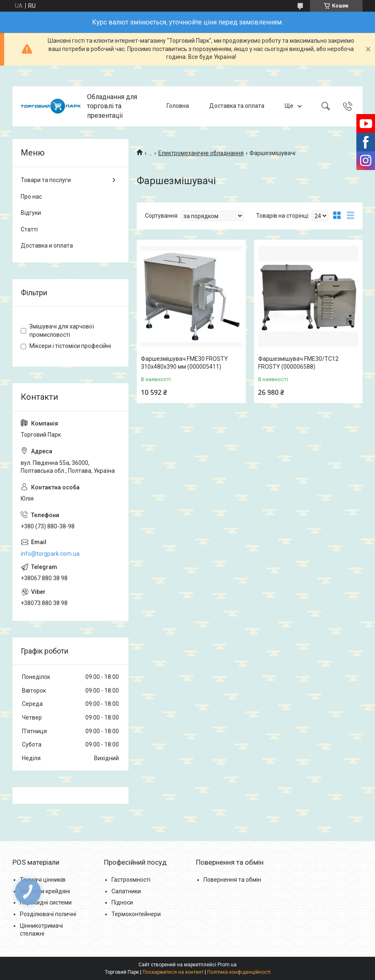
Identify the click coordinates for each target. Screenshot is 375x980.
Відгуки (31, 213)
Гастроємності (131, 880)
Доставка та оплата (237, 106)
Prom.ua (227, 965)
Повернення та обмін (232, 880)
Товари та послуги (46, 180)
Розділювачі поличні (48, 914)
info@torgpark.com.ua (50, 554)
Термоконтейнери (136, 914)
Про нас (31, 197)
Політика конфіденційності (239, 972)
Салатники (126, 891)
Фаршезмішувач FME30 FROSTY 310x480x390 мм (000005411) (184, 363)
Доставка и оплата (47, 246)
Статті (29, 229)
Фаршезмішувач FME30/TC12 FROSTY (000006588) (298, 363)
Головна (178, 106)
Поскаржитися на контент (173, 972)
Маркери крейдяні (45, 891)
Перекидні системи (46, 902)
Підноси (122, 902)
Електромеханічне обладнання (201, 153)
